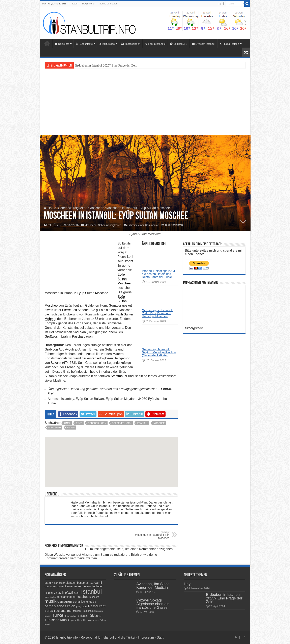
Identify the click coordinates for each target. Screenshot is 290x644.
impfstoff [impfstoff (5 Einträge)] (67, 593)
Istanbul (142, 423)
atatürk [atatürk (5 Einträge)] (49, 583)
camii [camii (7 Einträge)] (98, 583)
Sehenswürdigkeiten (73, 208)
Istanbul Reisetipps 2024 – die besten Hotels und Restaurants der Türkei (160, 274)
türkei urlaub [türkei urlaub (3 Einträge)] (71, 616)
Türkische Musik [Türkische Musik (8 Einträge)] (57, 620)
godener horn (97, 423)
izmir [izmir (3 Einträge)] (47, 597)
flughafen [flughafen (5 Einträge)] (98, 586)
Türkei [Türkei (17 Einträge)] (58, 615)
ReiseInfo (62, 44)
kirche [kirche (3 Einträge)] (53, 597)
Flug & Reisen (229, 44)
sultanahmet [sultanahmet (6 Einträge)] (64, 611)
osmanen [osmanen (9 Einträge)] (65, 601)
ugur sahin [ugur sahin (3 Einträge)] (75, 620)
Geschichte (84, 44)
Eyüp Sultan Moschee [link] (93, 293)
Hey (187, 584)
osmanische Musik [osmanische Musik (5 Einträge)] (84, 602)
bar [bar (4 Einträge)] (56, 583)
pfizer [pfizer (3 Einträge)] (85, 607)
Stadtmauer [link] (119, 376)
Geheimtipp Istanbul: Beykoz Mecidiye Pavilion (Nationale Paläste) (159, 352)
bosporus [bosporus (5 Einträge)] (83, 583)
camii (67, 423)
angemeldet (108, 549)
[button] (111, 465)
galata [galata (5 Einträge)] (58, 593)
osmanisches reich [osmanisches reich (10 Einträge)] (60, 606)
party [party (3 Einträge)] (79, 607)
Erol (49, 225)
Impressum (146, 637)
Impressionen (131, 44)
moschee (159, 423)
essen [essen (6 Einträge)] (79, 586)
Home (47, 43)
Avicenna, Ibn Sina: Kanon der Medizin (153, 586)
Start (160, 637)
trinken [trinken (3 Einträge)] (48, 616)
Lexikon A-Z (179, 44)
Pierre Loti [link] (70, 310)
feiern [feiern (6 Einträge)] (87, 586)
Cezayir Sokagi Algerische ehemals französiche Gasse (153, 604)
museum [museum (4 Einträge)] (94, 597)
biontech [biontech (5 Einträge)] (71, 583)
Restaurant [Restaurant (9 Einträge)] (97, 606)
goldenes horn (122, 423)
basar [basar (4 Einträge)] (62, 583)
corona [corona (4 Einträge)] (49, 587)
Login (75, 4)
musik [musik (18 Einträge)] (51, 601)
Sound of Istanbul (109, 4)
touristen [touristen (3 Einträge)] (99, 611)
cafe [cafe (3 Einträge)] (91, 583)
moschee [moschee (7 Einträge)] (82, 597)
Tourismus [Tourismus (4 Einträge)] (88, 611)
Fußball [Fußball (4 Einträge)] (49, 593)
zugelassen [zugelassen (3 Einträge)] (94, 620)
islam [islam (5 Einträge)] (77, 593)
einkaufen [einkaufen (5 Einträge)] (67, 586)
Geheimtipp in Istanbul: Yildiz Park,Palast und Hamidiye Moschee (157, 313)
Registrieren (89, 4)
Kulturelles (107, 44)
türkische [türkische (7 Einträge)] (95, 616)
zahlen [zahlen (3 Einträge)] (84, 620)
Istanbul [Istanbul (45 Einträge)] (92, 591)
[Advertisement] (145, 102)
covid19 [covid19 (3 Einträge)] (57, 587)
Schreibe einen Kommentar (148, 225)
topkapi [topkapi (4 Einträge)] (77, 611)
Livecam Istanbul (204, 44)
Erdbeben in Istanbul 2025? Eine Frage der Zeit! (107, 65)
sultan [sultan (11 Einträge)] (50, 610)
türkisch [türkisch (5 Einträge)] (83, 616)
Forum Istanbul (155, 44)
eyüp (79, 423)
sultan (71, 428)
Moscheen (97, 208)
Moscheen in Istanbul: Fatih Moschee (149, 535)
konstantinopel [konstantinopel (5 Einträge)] (66, 597)
